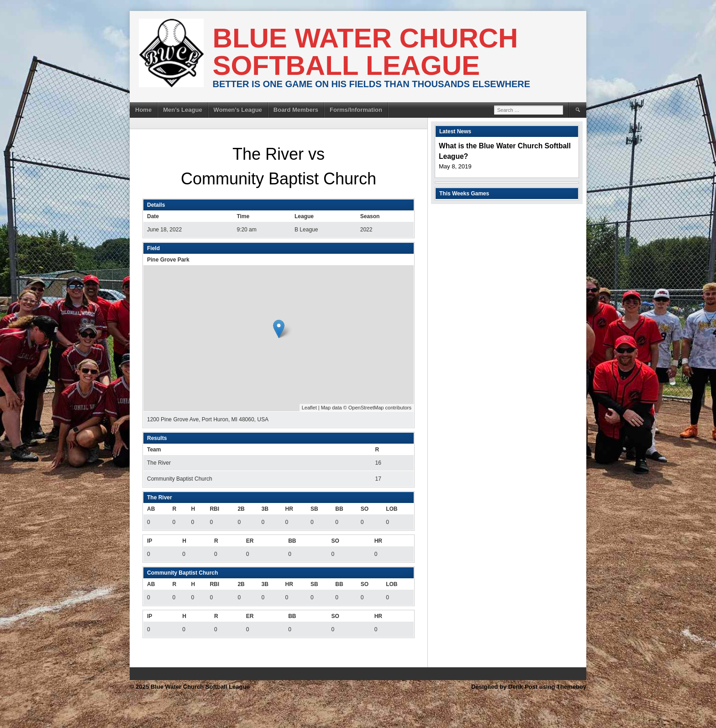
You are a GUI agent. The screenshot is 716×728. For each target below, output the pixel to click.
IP (150, 541)
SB (314, 509)
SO (365, 509)
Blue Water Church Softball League (366, 52)
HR (289, 509)
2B (241, 509)
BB (339, 509)
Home (143, 110)
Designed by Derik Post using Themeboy (529, 687)
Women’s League (238, 110)
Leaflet (309, 408)
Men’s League (182, 110)
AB (151, 509)
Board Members (296, 110)
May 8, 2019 (455, 166)
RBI (214, 509)
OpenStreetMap (366, 408)
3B (265, 509)
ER (250, 541)
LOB (392, 509)
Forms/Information (356, 110)
